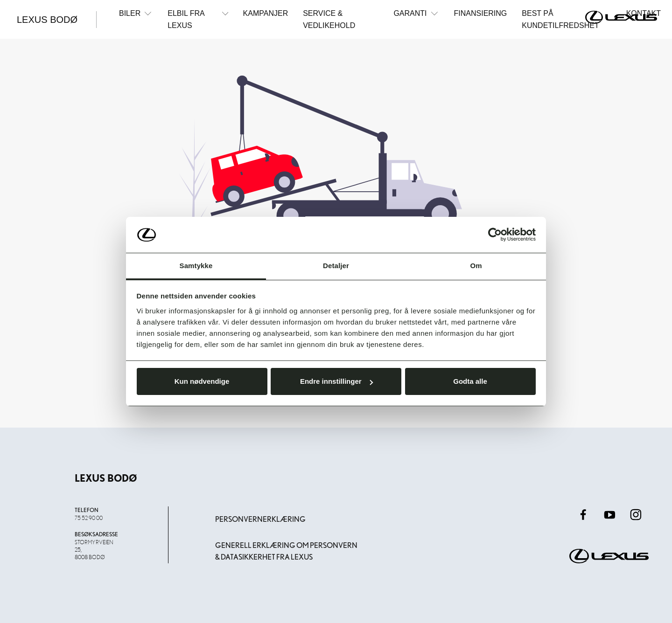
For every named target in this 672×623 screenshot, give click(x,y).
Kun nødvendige (202, 381)
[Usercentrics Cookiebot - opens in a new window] (495, 235)
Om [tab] (476, 266)
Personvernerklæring (260, 519)
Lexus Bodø (47, 20)
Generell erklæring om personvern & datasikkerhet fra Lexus (286, 551)
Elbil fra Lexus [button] (198, 19)
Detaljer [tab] (336, 266)
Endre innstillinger (336, 381)
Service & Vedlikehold (329, 19)
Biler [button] (136, 13)
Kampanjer (266, 13)
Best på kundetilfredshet (560, 19)
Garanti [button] (416, 13)
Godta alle (470, 381)
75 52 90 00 (89, 518)
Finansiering (481, 13)
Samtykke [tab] (196, 266)
